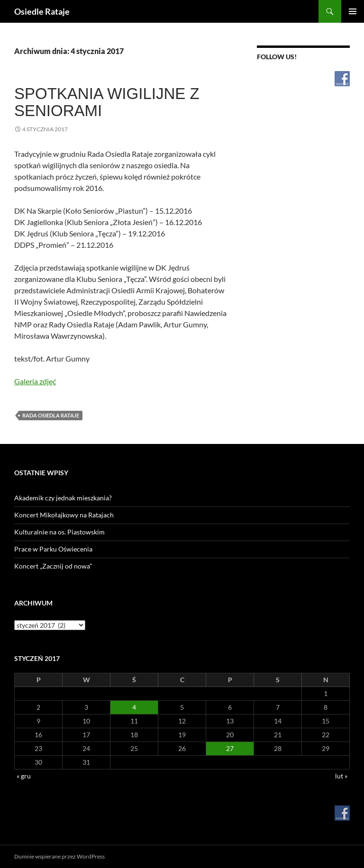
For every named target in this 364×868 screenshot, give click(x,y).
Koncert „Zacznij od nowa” (53, 566)
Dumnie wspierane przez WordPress (59, 856)
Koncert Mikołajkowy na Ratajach (64, 515)
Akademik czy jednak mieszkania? (63, 498)
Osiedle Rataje (42, 11)
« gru (24, 776)
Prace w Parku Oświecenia (53, 549)
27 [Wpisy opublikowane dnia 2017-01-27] (230, 748)
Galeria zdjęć (35, 381)
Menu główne (353, 11)
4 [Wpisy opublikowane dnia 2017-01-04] (134, 707)
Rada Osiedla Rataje (51, 415)
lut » (341, 776)
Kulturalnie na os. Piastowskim (59, 532)
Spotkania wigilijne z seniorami (107, 102)
